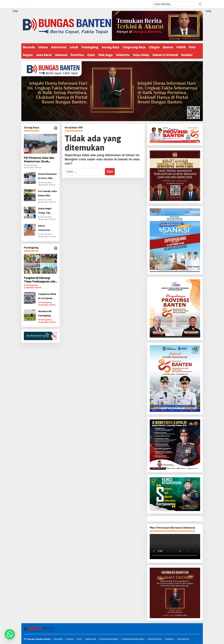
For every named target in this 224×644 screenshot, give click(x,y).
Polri (79, 639)
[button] (200, 4)
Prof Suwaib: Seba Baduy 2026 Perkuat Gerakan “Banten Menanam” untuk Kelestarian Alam (47, 194)
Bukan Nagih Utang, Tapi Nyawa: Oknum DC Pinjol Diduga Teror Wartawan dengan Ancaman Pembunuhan (48, 211)
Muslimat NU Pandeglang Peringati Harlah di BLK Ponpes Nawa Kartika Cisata (47, 314)
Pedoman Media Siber (133, 639)
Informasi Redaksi (109, 639)
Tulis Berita (183, 639)
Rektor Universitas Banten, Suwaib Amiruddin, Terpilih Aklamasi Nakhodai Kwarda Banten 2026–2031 (48, 228)
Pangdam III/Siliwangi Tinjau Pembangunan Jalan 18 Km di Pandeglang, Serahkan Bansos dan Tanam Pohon (40, 280)
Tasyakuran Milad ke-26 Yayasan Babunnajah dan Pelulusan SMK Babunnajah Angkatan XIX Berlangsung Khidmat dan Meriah (47, 297)
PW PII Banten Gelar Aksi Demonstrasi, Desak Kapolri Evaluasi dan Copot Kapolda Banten (40, 160)
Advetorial (91, 639)
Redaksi (169, 639)
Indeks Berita (155, 639)
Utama (70, 639)
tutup (15, 11)
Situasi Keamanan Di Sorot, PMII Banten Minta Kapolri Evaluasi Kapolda (47, 177)
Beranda (58, 639)
